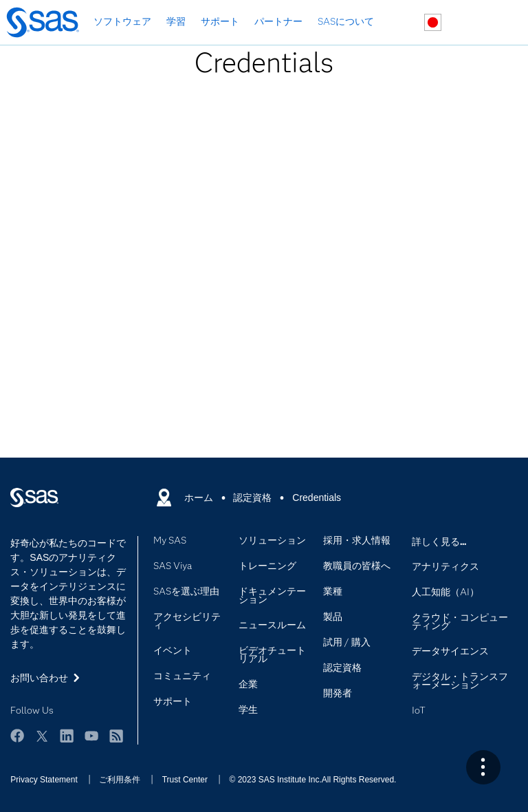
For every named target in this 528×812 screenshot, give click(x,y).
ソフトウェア (122, 21)
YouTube (91, 736)
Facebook (17, 736)
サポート (220, 21)
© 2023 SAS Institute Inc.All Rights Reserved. (312, 780)
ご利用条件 (120, 780)
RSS (116, 736)
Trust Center (185, 780)
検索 (400, 23)
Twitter (42, 736)
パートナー (278, 21)
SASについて (346, 21)
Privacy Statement (44, 780)
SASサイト (497, 23)
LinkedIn (67, 736)
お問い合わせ (465, 23)
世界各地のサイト (433, 22)
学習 (176, 21)
